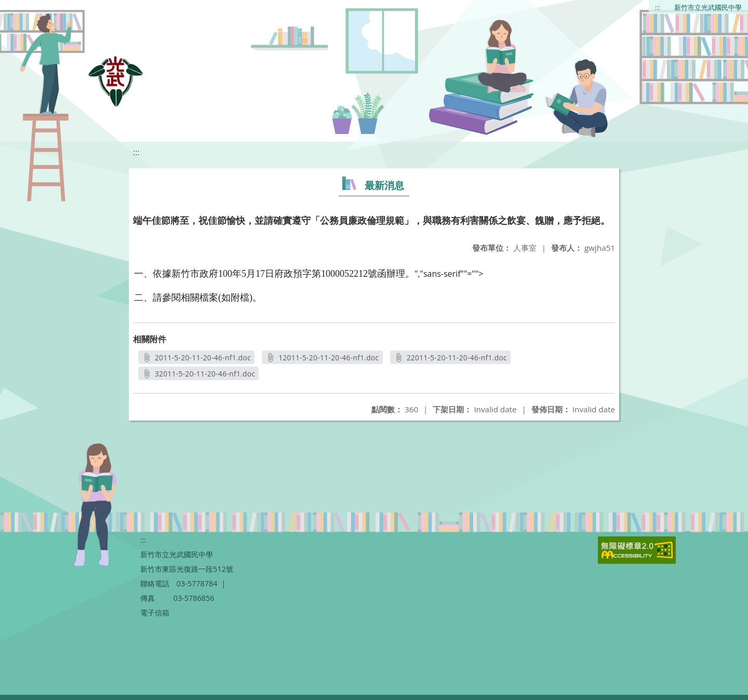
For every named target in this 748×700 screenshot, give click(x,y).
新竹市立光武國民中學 (708, 7)
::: (658, 7)
